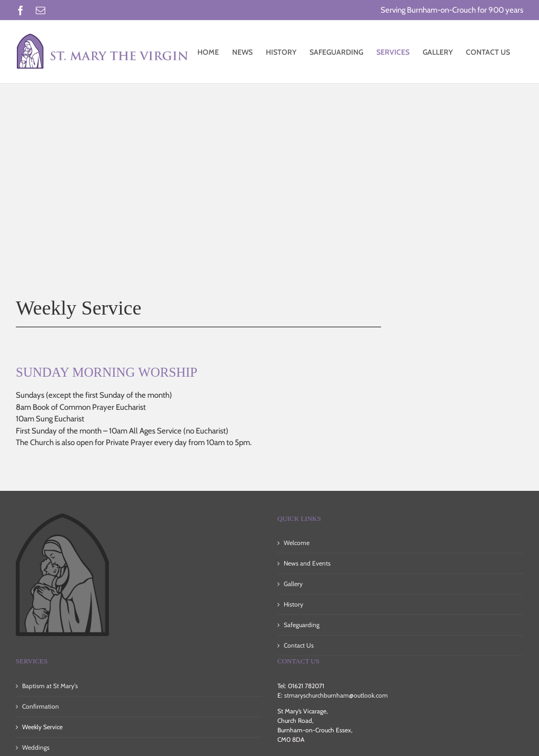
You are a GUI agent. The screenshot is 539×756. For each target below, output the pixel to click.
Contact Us (299, 645)
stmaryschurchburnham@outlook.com (336, 695)
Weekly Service (42, 727)
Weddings (36, 747)
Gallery (293, 584)
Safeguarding (302, 625)
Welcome (297, 543)
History (293, 604)
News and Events (307, 563)
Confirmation (41, 706)
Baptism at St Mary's (50, 686)
